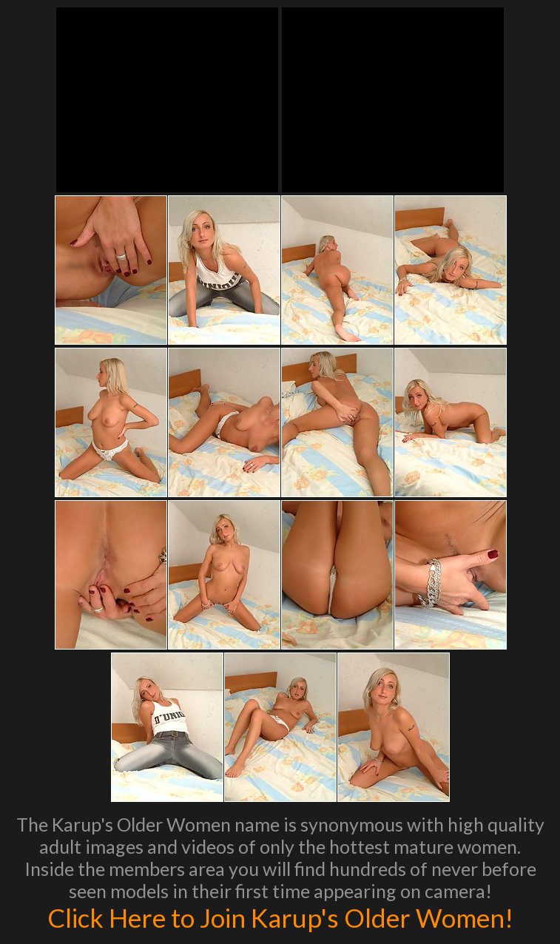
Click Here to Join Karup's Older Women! (280, 917)
